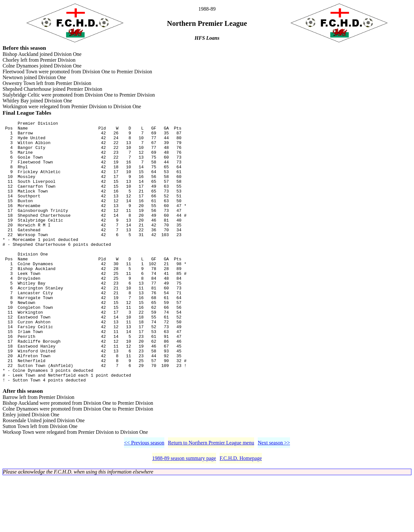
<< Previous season (144, 497)
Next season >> (274, 497)
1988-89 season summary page (184, 512)
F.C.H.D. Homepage (241, 512)
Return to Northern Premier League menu (211, 497)
